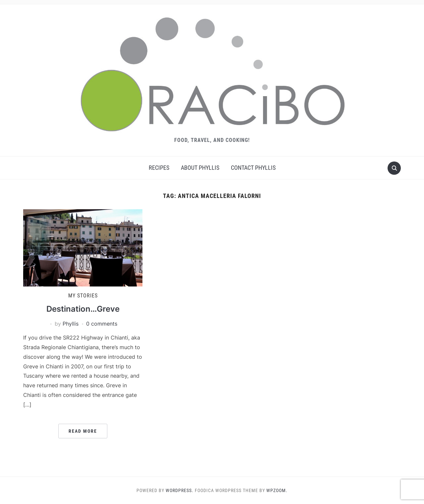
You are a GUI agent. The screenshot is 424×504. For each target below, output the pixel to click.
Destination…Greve (83, 309)
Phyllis (71, 324)
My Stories (83, 296)
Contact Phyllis (253, 168)
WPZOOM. (277, 490)
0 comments (102, 324)
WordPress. (180, 490)
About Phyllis (200, 168)
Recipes (159, 168)
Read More (83, 431)
